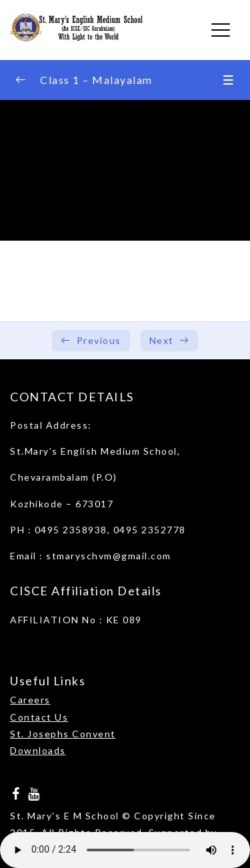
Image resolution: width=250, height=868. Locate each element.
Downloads (38, 750)
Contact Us (39, 717)
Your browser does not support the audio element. (125, 850)
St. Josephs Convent (63, 734)
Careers (30, 700)
